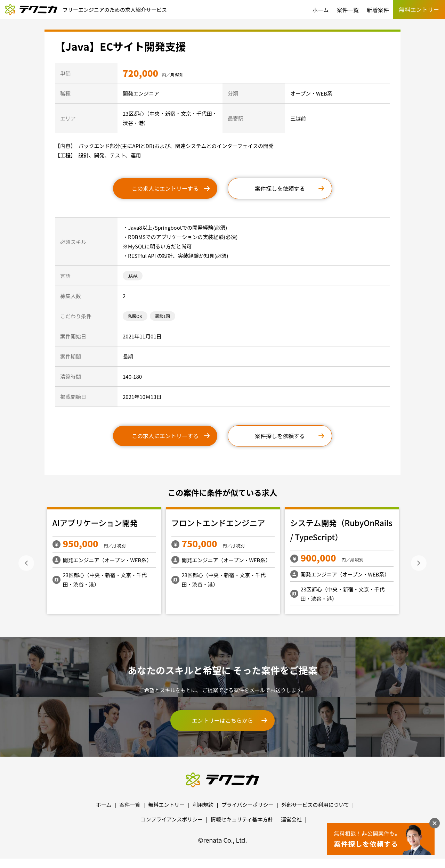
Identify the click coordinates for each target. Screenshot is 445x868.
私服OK (135, 316)
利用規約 (203, 805)
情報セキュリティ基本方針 (242, 819)
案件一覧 (348, 10)
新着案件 (378, 10)
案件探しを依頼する (280, 188)
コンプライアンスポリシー (172, 819)
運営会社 (291, 819)
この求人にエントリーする (165, 188)
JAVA (133, 276)
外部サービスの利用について (315, 805)
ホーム (321, 10)
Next (419, 563)
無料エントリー (166, 805)
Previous (26, 563)
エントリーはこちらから (222, 720)
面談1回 (163, 316)
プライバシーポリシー (248, 805)
